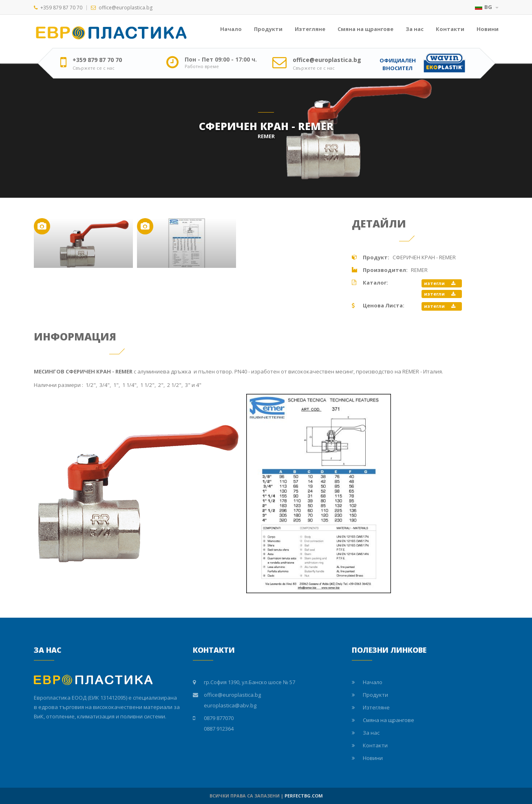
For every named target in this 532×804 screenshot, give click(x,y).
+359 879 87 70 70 (61, 8)
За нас (415, 29)
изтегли (440, 283)
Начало (231, 29)
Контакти (450, 29)
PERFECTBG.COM (304, 796)
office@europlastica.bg (126, 8)
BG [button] (487, 7)
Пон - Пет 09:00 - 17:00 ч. (221, 60)
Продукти (268, 29)
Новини (488, 29)
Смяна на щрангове (365, 29)
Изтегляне (310, 29)
